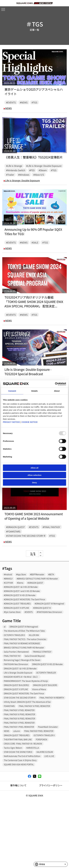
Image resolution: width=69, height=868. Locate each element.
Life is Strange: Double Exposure (22, 187)
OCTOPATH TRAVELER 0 (16, 671)
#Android (9, 592)
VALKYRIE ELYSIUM (50, 812)
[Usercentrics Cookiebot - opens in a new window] (55, 384)
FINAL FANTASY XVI (14, 694)
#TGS (38, 103)
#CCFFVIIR (9, 606)
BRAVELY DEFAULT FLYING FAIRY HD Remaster (27, 684)
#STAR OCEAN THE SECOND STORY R (28, 552)
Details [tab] (34, 391)
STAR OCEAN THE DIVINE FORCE (20, 812)
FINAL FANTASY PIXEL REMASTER (20, 789)
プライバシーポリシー (51, 846)
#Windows (37, 181)
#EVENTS (12, 103)
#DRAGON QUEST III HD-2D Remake (22, 619)
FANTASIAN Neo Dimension (18, 703)
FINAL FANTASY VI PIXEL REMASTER (38, 757)
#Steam (47, 176)
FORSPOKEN (46, 798)
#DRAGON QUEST (17, 542)
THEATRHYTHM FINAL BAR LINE (20, 798)
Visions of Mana (44, 734)
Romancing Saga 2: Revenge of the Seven (25, 698)
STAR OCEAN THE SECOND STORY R (22, 744)
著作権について (18, 846)
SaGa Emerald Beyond (39, 694)
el (5, 662)
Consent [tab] (12, 391)
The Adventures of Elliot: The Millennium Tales (27, 666)
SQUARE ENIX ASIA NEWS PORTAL (21, 825)
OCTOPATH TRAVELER (52, 716)
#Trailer (22, 181)
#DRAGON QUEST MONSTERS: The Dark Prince (27, 624)
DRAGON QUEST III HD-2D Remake (21, 707)
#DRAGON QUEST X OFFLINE (18, 637)
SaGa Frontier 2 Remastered (18, 689)
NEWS (8, 109)
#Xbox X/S (54, 181)
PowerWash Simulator (15, 784)
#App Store (23, 592)
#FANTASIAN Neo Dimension (18, 646)
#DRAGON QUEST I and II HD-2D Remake (24, 615)
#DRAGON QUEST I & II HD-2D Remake (23, 610)
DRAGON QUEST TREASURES (19, 794)
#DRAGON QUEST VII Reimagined (21, 633)
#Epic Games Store (14, 642)
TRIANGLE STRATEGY (47, 689)
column (45, 784)
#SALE (39, 250)
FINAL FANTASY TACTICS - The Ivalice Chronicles (28, 675)
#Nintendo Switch (17, 176)
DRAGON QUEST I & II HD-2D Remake (23, 712)
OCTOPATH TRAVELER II (49, 794)
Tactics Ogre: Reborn (14, 807)
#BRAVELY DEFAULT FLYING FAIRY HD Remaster (27, 601)
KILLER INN (38, 671)
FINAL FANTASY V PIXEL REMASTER (21, 762)
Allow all (35, 468)
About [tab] (57, 391)
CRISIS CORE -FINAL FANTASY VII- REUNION (26, 803)
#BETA (57, 592)
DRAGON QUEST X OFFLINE (18, 734)
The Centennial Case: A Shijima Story (23, 821)
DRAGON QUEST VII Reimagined (26, 662)
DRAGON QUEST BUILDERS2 (18, 730)
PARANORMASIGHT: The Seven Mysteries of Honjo (29, 725)
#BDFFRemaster (41, 592)
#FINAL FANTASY (16, 547)
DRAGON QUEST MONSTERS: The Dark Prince (27, 739)
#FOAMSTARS (39, 547)
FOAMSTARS (10, 757)
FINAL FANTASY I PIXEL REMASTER (21, 780)
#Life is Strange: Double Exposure (26, 172)
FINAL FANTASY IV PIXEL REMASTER (22, 766)
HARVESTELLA (36, 807)
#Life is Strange (15, 167)
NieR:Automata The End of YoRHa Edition (25, 816)
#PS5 (35, 176)
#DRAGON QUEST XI (47, 637)
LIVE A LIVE (55, 816)
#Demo (22, 606)
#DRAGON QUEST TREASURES (19, 628)
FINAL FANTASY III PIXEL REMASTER (22, 771)
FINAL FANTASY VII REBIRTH (18, 748)
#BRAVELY (9, 596)
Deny (35, 482)
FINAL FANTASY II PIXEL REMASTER (21, 775)
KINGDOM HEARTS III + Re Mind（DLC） (24, 721)
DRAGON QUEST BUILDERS (50, 730)
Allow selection (34, 475)
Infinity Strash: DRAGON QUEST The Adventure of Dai (31, 753)
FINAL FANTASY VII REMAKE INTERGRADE (24, 680)
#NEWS (26, 103)
